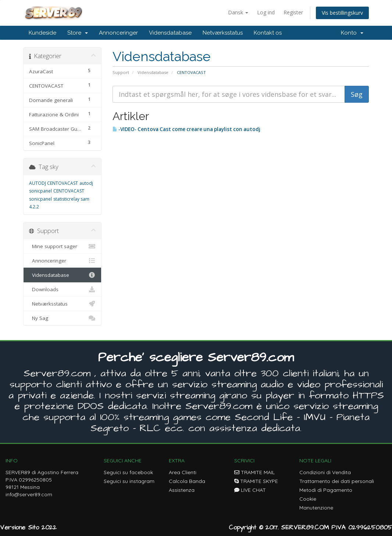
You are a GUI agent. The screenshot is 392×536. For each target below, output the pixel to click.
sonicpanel (40, 199)
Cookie (308, 499)
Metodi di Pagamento (326, 490)
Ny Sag (62, 318)
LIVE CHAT (250, 490)
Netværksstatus (223, 33)
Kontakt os (268, 33)
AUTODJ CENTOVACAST (54, 183)
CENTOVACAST (69, 191)
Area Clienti (183, 472)
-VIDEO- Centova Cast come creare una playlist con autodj (186, 129)
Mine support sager (62, 246)
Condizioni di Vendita (325, 472)
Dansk (238, 12)
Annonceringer (118, 33)
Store (78, 33)
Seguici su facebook (128, 472)
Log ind (266, 12)
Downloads (62, 289)
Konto (352, 33)
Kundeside (42, 33)
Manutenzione (316, 508)
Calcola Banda (187, 481)
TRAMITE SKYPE (256, 481)
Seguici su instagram (129, 481)
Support (121, 72)
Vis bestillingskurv (342, 13)
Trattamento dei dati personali (337, 481)
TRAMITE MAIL (254, 472)
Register (293, 12)
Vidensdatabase (170, 33)
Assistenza (182, 490)
